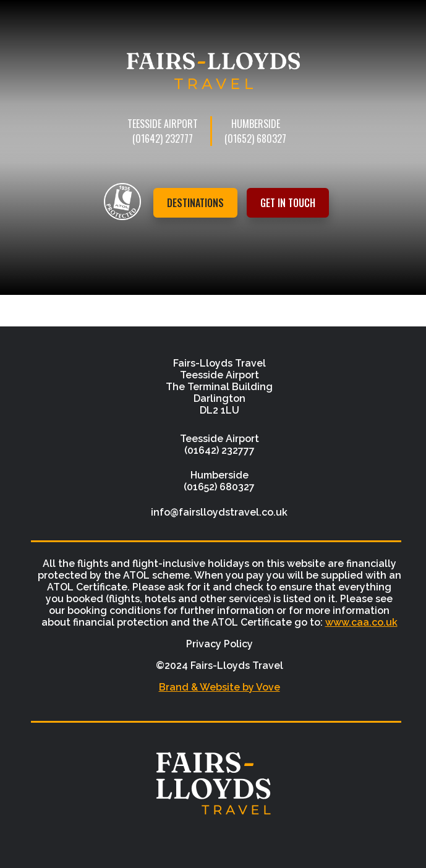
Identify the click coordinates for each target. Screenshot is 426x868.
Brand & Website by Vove (219, 687)
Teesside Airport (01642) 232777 (163, 131)
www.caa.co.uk (361, 622)
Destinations (195, 203)
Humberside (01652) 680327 (255, 131)
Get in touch (288, 203)
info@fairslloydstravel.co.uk (219, 512)
